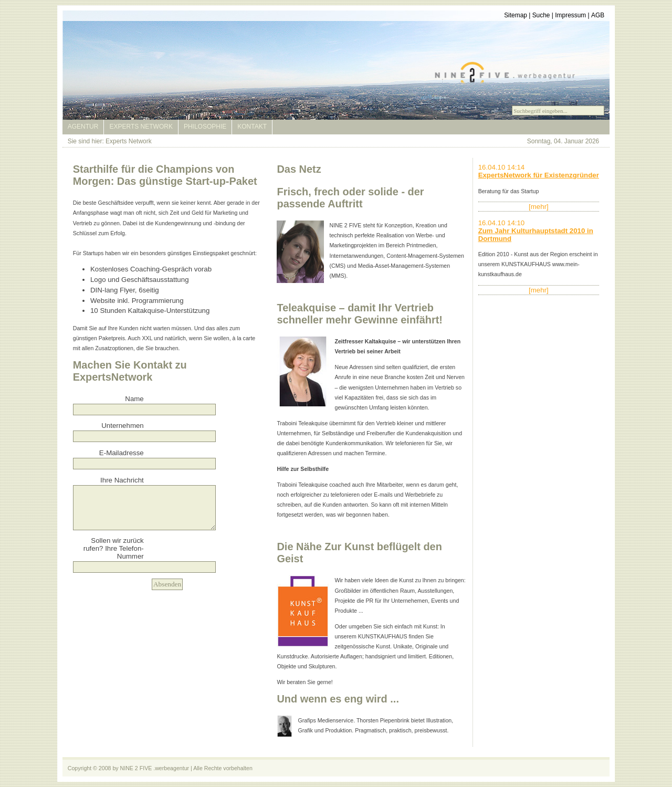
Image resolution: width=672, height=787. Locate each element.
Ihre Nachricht (122, 480)
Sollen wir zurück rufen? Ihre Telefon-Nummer (114, 548)
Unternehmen (122, 426)
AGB (598, 15)
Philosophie (205, 127)
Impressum (570, 15)
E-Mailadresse (122, 453)
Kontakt (252, 127)
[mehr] (539, 207)
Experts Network (141, 127)
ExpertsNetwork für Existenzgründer (539, 175)
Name (134, 399)
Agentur (83, 127)
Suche (541, 15)
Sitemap (516, 15)
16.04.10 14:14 (502, 167)
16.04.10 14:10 (502, 223)
